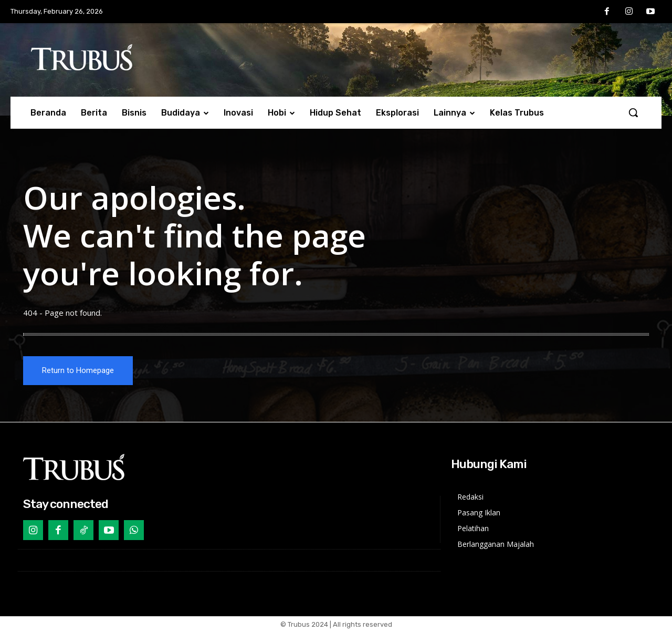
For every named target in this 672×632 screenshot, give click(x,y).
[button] (633, 112)
